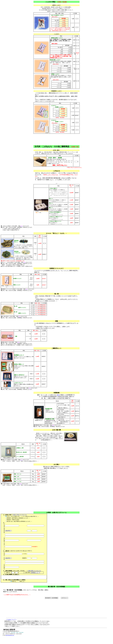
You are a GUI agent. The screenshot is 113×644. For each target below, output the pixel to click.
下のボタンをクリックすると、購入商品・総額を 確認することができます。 (56, 614)
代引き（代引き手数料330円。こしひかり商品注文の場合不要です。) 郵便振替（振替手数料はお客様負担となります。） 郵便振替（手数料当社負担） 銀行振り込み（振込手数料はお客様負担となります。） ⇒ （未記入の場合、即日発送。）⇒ (27, 544)
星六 (58, 395)
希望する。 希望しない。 (27, 577)
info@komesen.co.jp (10, 636)
